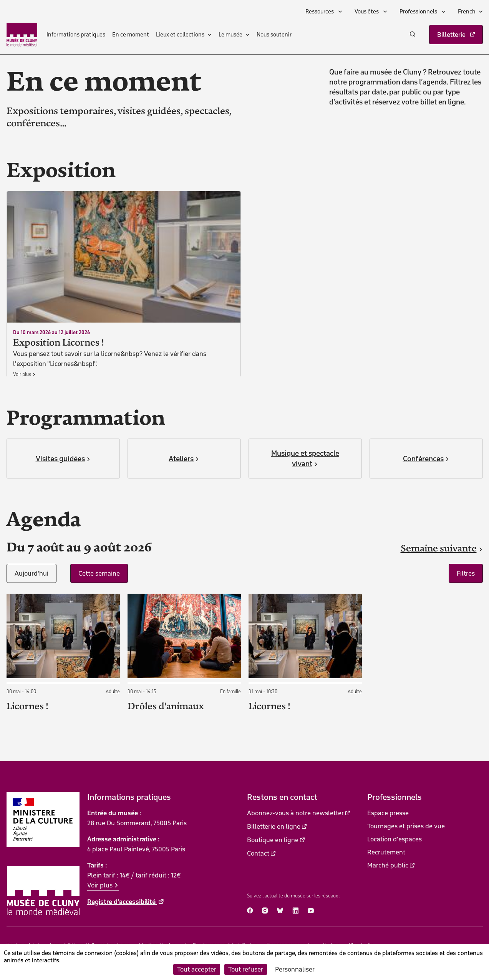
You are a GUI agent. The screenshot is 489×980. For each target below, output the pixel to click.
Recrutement (386, 852)
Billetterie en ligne (274, 826)
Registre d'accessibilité (122, 902)
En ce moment (131, 35)
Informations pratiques (76, 35)
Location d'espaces (395, 839)
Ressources (320, 12)
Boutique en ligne (273, 840)
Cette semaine (99, 573)
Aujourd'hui (31, 573)
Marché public (388, 865)
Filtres (466, 573)
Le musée (230, 35)
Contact (258, 853)
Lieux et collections (180, 35)
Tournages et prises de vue (406, 826)
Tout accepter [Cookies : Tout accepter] (197, 969)
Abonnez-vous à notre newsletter (295, 813)
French (467, 12)
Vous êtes (367, 12)
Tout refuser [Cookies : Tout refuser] (246, 969)
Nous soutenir (274, 35)
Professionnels (419, 12)
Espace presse (388, 813)
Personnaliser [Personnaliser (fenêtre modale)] (295, 969)
